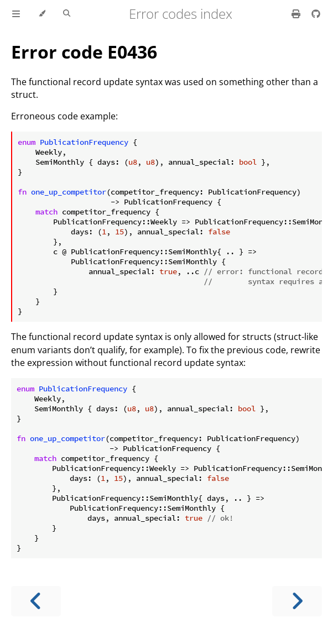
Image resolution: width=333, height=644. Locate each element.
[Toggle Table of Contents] (16, 14)
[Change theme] (42, 14)
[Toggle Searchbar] (67, 14)
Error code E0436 (84, 52)
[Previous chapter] (36, 601)
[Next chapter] (297, 601)
